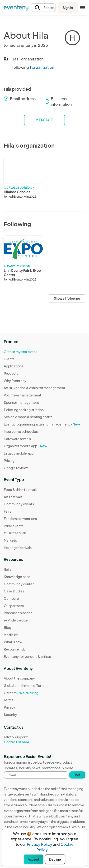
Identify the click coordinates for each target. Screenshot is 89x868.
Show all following (67, 298)
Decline (55, 859)
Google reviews (16, 468)
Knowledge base (17, 577)
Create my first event (20, 352)
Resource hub (15, 649)
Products (11, 373)
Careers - (22, 693)
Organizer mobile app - (26, 446)
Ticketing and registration (24, 410)
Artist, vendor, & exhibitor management (35, 388)
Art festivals (13, 497)
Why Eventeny (15, 381)
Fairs (7, 511)
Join (77, 775)
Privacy (9, 707)
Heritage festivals (18, 548)
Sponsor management (21, 402)
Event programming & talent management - (42, 424)
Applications (14, 366)
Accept (34, 859)
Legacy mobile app (19, 453)
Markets (10, 540)
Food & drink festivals (21, 489)
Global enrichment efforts (24, 685)
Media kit (11, 635)
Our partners (14, 606)
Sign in (68, 8)
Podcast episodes (18, 613)
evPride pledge (16, 620)
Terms (9, 700)
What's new (13, 642)
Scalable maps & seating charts (28, 417)
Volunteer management (23, 395)
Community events (19, 504)
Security (10, 715)
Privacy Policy (40, 844)
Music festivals (15, 533)
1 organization (42, 67)
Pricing (9, 460)
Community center (19, 584)
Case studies (14, 591)
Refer (8, 569)
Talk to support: (24, 740)
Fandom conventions (20, 519)
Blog (7, 627)
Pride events (14, 526)
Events (9, 359)
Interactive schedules (21, 431)
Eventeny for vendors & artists (27, 656)
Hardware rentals (17, 439)
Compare (11, 598)
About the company (19, 678)
